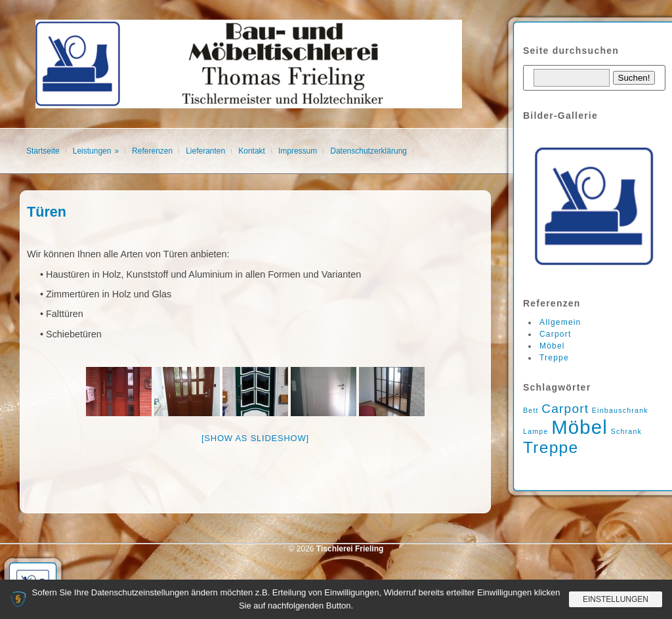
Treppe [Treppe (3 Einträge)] (551, 447)
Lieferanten (205, 151)
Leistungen (92, 151)
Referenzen (152, 151)
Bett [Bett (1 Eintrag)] (531, 410)
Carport (555, 334)
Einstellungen (616, 599)
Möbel (552, 346)
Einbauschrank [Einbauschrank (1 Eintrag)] (620, 410)
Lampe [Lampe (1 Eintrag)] (536, 431)
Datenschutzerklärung (368, 151)
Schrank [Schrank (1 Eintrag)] (627, 431)
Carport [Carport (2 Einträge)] (565, 409)
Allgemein (560, 322)
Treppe (554, 358)
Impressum (298, 151)
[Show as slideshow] (255, 438)
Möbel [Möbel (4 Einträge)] (579, 427)
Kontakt (252, 151)
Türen (47, 212)
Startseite (43, 151)
